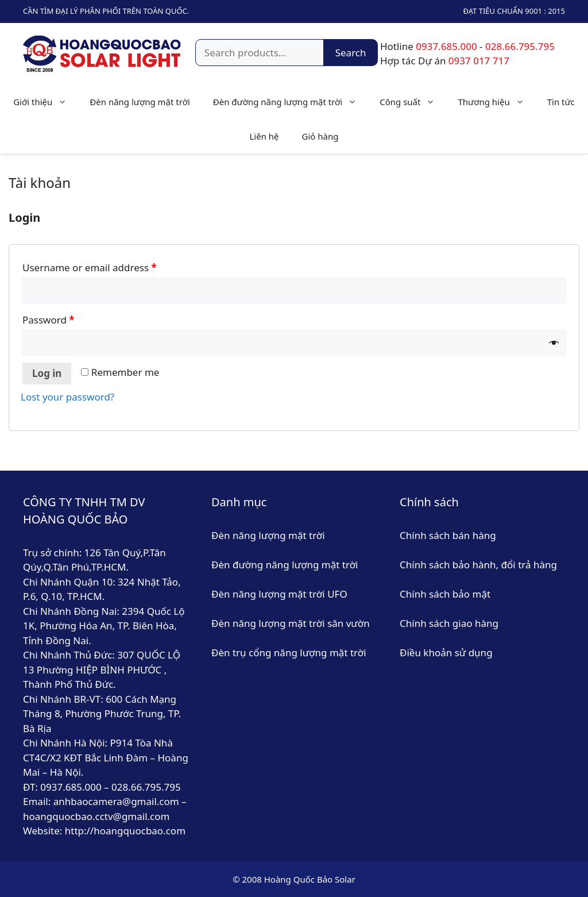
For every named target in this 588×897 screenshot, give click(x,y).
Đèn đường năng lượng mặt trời (291, 102)
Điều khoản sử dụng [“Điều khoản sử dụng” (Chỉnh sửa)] (446, 652)
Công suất (413, 102)
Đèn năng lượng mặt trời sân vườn (291, 623)
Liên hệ (264, 136)
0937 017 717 (479, 61)
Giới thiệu (46, 102)
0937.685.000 (446, 46)
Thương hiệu (496, 102)
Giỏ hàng (320, 136)
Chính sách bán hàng (448, 535)
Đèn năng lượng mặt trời (140, 102)
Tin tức (561, 102)
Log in (47, 373)
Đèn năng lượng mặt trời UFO (279, 594)
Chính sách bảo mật (446, 594)
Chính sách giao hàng (449, 623)
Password (49, 320)
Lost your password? (67, 397)
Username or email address (90, 267)
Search (351, 53)
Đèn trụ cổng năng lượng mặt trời (289, 652)
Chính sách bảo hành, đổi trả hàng (478, 565)
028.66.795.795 (520, 46)
